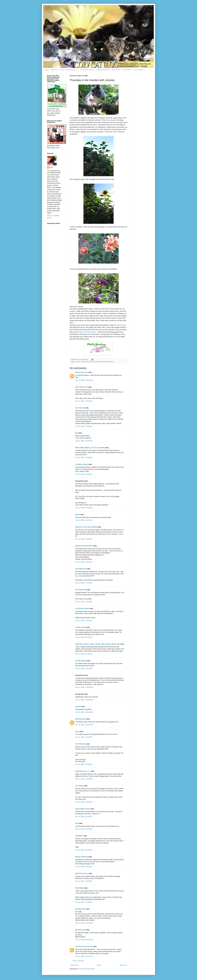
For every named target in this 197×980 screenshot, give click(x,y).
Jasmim (78, 707)
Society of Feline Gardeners (69, 70)
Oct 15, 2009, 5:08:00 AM (84, 508)
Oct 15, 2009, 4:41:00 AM (84, 474)
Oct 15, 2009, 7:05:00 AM (84, 562)
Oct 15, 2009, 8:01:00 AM (84, 637)
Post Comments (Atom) (87, 969)
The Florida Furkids (82, 609)
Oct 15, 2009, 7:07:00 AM (84, 583)
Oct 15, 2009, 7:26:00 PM (84, 881)
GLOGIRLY (79, 836)
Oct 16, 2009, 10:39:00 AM (84, 940)
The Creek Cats (81, 590)
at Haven (87, 332)
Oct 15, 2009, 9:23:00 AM (84, 669)
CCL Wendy (79, 786)
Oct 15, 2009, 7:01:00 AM (84, 539)
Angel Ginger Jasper (83, 809)
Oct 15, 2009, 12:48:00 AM (84, 380)
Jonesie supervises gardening (104, 362)
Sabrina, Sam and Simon (84, 546)
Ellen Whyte (80, 888)
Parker (78, 515)
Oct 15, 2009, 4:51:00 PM (84, 829)
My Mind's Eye (80, 909)
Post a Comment (78, 961)
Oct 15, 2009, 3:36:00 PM (84, 802)
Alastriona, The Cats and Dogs (86, 527)
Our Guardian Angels (87, 70)
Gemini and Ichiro (82, 372)
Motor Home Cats (81, 387)
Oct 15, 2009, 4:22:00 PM (84, 817)
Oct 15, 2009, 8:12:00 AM (84, 654)
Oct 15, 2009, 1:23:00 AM (84, 401)
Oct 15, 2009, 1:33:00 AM (84, 426)
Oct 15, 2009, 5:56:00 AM (84, 520)
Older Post (123, 965)
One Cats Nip (80, 408)
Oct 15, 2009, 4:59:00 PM (84, 867)
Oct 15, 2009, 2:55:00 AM (84, 441)
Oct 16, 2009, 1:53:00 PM (84, 956)
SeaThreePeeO (81, 719)
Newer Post (74, 965)
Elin (77, 433)
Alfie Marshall (119, 325)
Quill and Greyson (82, 873)
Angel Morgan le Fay (103, 70)
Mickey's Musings (82, 857)
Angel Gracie (116, 70)
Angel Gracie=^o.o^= (83, 771)
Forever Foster (81, 627)
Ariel (77, 823)
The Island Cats (81, 569)
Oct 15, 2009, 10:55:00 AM (84, 725)
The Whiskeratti (81, 661)
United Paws (127, 70)
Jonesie (78, 362)
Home (46, 70)
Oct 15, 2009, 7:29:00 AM (84, 621)
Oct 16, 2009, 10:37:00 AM (84, 923)
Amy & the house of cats (84, 946)
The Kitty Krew (81, 744)
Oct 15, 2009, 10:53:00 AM (84, 712)
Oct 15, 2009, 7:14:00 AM (84, 602)
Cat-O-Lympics (138, 70)
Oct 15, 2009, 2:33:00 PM (84, 779)
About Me (54, 70)
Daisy (77, 732)
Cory (51, 167)
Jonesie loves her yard (88, 362)
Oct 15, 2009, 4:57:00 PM (84, 850)
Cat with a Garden (82, 464)
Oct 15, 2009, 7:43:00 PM (84, 902)
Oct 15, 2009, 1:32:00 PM (84, 737)
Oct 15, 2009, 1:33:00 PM (84, 764)
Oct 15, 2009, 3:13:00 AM (84, 458)
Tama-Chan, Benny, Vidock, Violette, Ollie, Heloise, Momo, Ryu (98, 644)
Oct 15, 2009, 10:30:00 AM (84, 687)
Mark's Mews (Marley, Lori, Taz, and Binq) (90, 448)
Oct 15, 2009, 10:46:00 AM (84, 700)
